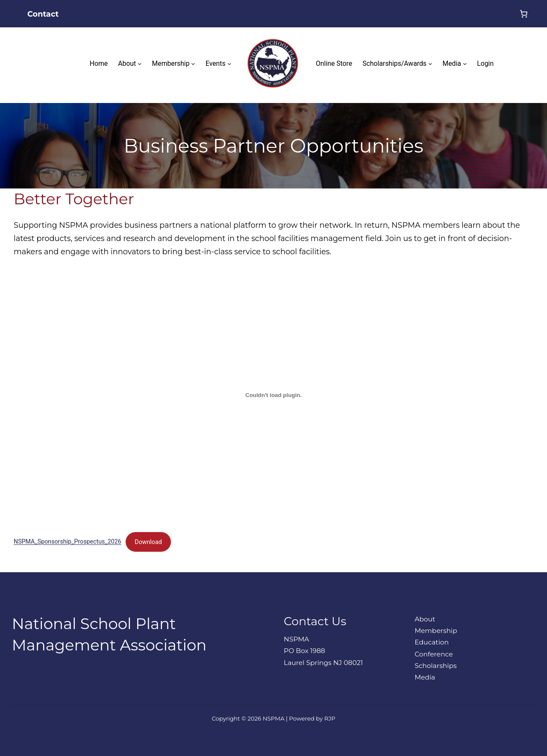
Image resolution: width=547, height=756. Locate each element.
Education (432, 642)
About (425, 619)
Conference (434, 654)
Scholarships (435, 666)
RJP (330, 718)
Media (425, 677)
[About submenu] (140, 63)
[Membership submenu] (193, 63)
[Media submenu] (465, 63)
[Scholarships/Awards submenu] (430, 63)
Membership (436, 631)
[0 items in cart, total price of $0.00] (524, 14)
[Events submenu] (229, 63)
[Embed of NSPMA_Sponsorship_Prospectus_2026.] (273, 395)
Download (148, 542)
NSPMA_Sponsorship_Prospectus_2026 (68, 542)
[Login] (500, 14)
